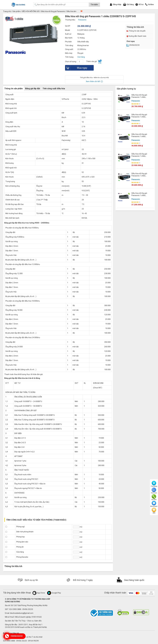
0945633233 (133, 45)
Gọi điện (154, 497)
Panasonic (136, 101)
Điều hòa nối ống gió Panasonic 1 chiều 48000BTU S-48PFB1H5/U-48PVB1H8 (141, 118)
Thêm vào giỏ (94, 62)
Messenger (154, 504)
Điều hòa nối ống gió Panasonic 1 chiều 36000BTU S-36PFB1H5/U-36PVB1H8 (142, 177)
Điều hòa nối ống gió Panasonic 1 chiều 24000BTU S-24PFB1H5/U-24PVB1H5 (141, 157)
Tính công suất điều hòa (54, 88)
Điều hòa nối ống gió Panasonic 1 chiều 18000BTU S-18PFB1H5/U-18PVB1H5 (142, 98)
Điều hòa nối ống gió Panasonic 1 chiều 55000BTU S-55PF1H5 (140, 136)
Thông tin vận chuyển (136, 31)
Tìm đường (154, 484)
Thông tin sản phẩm (14, 88)
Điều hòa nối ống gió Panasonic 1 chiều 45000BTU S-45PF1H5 (140, 195)
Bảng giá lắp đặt (33, 88)
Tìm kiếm (94, 5)
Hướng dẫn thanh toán (136, 36)
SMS (154, 511)
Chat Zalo (154, 491)
